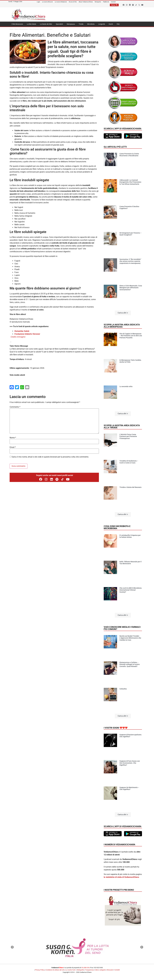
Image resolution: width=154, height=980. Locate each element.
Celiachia (123, 689)
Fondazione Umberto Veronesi (27, 334)
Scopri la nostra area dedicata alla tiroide (122, 426)
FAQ (118, 24)
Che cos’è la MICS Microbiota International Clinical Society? (131, 590)
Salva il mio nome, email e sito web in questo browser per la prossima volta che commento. (50, 457)
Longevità (102, 24)
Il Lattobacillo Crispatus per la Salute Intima (130, 536)
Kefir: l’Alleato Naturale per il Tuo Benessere (130, 563)
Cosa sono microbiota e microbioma (117, 527)
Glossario (110, 970)
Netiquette (80, 970)
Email (13, 447)
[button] (123, 313)
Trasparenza (89, 970)
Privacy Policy (40, 970)
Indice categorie (100, 970)
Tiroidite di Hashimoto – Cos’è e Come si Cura (129, 462)
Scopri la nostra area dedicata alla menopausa (122, 326)
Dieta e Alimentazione (21, 29)
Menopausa (71, 24)
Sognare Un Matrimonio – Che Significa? (129, 788)
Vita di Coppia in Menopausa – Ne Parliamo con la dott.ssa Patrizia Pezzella (131, 336)
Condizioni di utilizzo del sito (55, 970)
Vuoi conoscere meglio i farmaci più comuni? (122, 628)
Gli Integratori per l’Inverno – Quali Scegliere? (130, 234)
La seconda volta (126, 386)
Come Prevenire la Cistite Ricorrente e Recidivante (129, 155)
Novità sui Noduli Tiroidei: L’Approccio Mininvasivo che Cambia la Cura (130, 638)
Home (11, 29)
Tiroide (81, 24)
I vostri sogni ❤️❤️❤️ (116, 728)
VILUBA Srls (86, 968)
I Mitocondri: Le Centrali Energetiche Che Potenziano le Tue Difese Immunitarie (130, 182)
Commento (15, 407)
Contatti (117, 970)
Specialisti (59, 24)
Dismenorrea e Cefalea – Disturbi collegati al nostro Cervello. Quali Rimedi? (130, 664)
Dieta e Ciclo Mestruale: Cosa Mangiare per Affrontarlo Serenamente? (131, 288)
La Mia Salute (31, 24)
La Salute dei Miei (46, 24)
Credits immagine (18, 337)
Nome (13, 438)
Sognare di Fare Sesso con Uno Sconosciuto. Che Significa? (130, 763)
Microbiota (91, 24)
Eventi (111, 24)
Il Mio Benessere (17, 24)
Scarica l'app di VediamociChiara (123, 129)
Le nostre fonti (71, 970)
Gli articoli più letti (115, 147)
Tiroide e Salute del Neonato (130, 487)
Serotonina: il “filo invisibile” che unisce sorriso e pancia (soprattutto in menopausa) (130, 261)
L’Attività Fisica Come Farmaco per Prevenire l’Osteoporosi (128, 436)
